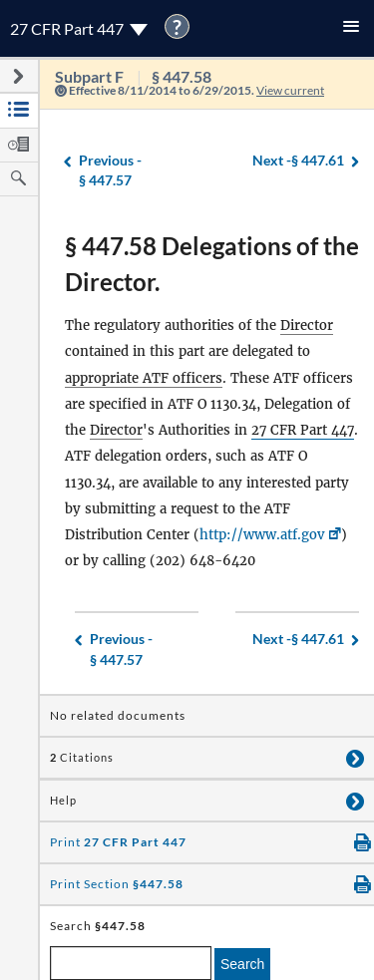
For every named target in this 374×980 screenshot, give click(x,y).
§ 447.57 (110, 170)
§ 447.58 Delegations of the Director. (212, 264)
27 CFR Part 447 (303, 430)
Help (63, 801)
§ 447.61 (298, 161)
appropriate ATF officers (144, 378)
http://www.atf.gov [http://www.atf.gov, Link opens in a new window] (262, 535)
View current (290, 90)
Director (307, 326)
